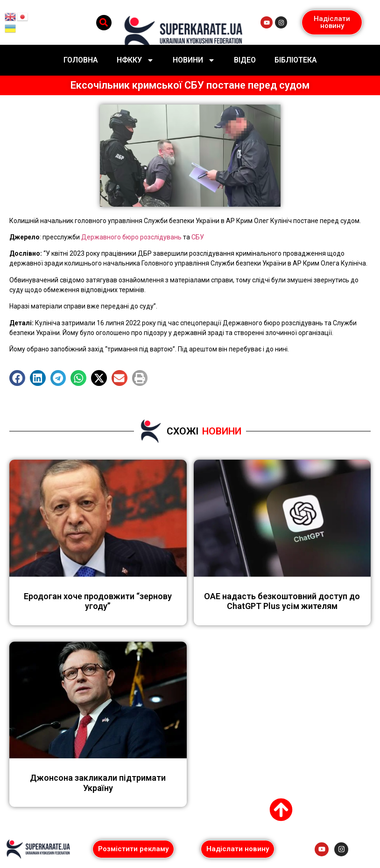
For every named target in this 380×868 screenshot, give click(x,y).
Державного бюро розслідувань (131, 237)
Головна (81, 60)
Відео (245, 60)
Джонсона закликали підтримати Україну (98, 783)
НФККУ (135, 60)
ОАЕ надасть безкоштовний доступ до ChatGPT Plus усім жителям (282, 601)
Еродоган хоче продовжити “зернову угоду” (98, 601)
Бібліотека (296, 60)
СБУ (197, 237)
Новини (194, 60)
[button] (104, 23)
